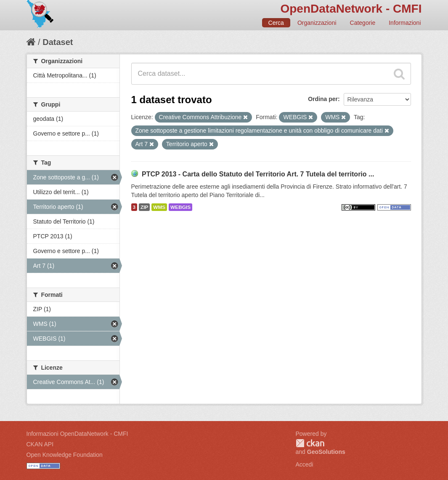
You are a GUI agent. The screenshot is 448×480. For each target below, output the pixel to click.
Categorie (363, 23)
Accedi (305, 464)
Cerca (276, 23)
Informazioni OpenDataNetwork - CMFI (77, 434)
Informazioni (405, 23)
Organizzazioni (317, 23)
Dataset (58, 42)
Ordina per (323, 99)
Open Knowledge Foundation (65, 455)
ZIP (144, 207)
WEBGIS (180, 207)
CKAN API (40, 444)
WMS (159, 207)
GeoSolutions (326, 452)
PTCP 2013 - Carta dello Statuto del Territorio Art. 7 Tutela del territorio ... (258, 174)
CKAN (310, 443)
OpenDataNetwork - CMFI (351, 9)
